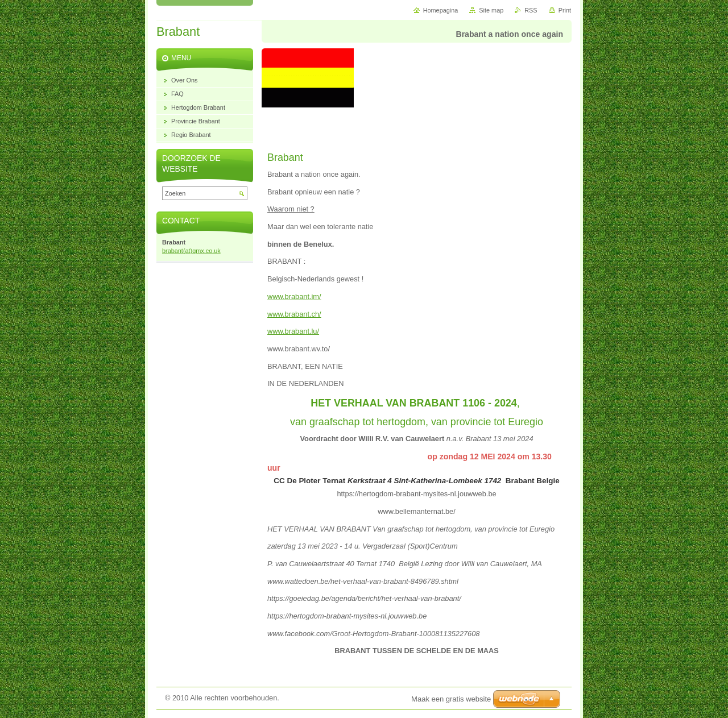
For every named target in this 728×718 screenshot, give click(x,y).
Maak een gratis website (451, 699)
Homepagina (441, 10)
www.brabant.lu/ (293, 331)
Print (565, 10)
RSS (531, 10)
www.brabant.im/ (294, 296)
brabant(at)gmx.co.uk (191, 251)
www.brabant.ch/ (294, 314)
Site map (491, 10)
